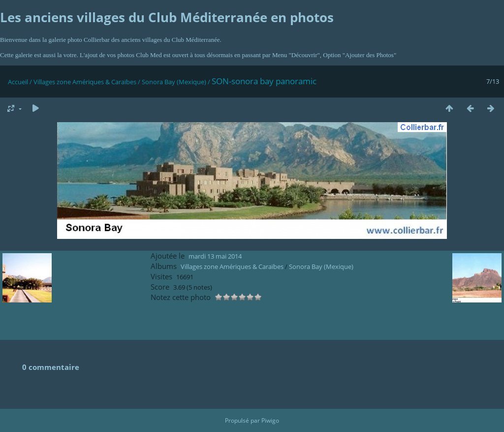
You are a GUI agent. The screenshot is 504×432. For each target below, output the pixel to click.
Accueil (18, 82)
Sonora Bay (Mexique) (174, 82)
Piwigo (270, 420)
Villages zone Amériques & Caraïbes (85, 82)
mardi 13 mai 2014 (215, 256)
